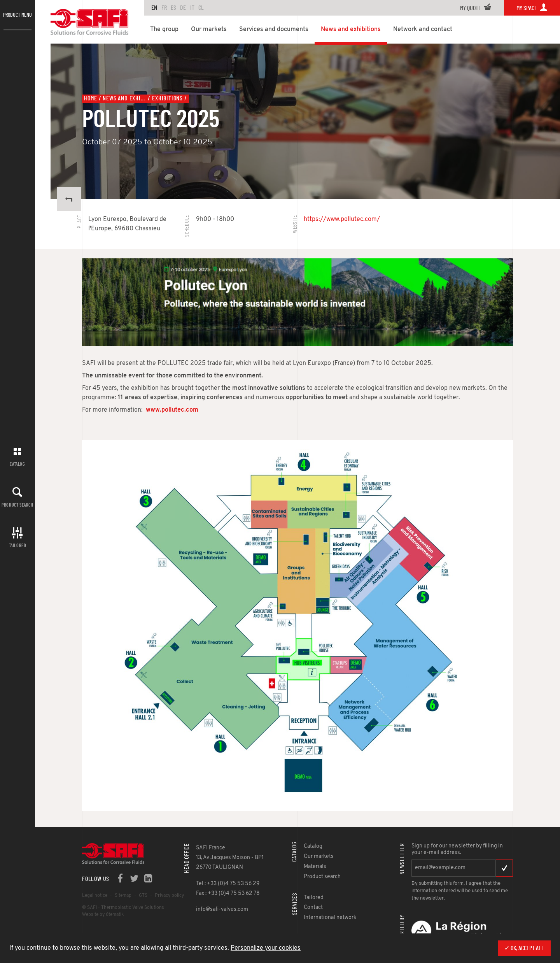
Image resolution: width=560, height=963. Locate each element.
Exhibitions (167, 98)
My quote (476, 8)
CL (201, 8)
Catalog (17, 464)
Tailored (18, 546)
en (154, 8)
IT (192, 8)
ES (173, 8)
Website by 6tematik (103, 915)
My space (532, 8)
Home (90, 98)
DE (183, 8)
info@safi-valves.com (222, 909)
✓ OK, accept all (524, 948)
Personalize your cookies (266, 948)
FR (164, 8)
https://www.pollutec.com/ (342, 219)
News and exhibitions (124, 98)
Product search (17, 505)
